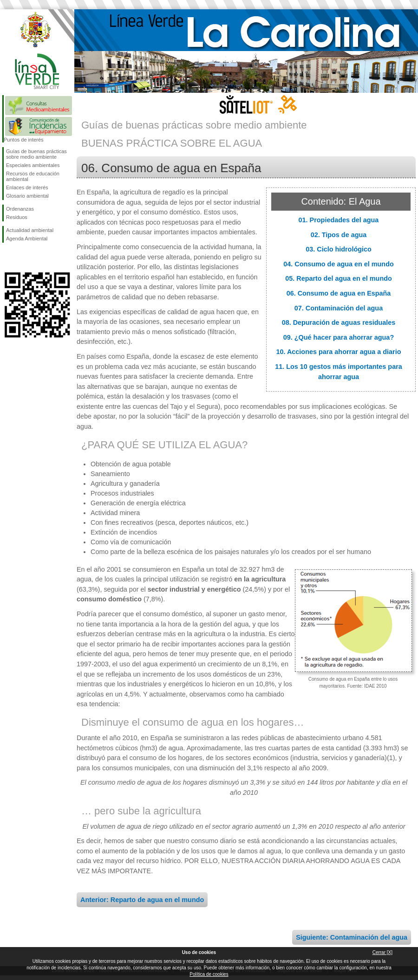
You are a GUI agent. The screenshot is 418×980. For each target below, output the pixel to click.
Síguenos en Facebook (8, 258)
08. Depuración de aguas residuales (339, 322)
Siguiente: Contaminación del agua (352, 937)
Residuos (17, 217)
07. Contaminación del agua (339, 308)
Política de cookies (209, 974)
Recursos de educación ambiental (33, 176)
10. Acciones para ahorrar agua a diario (338, 352)
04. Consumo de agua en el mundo (338, 264)
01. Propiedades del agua (339, 220)
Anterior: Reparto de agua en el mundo (142, 900)
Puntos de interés (24, 140)
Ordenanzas (20, 209)
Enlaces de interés (27, 187)
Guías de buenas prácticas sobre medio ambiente (36, 154)
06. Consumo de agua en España (339, 293)
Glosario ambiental (27, 196)
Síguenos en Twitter (23, 258)
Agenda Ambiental (27, 239)
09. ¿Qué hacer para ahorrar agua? (339, 337)
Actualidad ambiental (30, 230)
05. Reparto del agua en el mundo (339, 278)
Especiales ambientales (33, 165)
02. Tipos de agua (339, 235)
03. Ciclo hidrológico (339, 249)
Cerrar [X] (382, 952)
